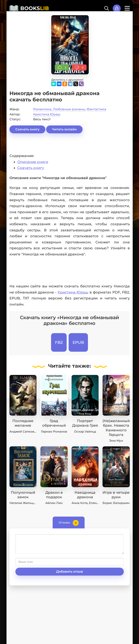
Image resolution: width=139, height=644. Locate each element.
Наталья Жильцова (24, 503)
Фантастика (96, 109)
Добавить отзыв (70, 572)
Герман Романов (54, 431)
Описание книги (33, 162)
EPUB (78, 342)
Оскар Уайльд (85, 431)
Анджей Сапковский (26, 431)
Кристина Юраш (47, 114)
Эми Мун (116, 441)
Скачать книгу (27, 129)
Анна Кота (80, 503)
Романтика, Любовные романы (59, 109)
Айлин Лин (54, 503)
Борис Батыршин (116, 503)
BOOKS (35, 8)
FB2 (59, 342)
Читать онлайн (64, 129)
